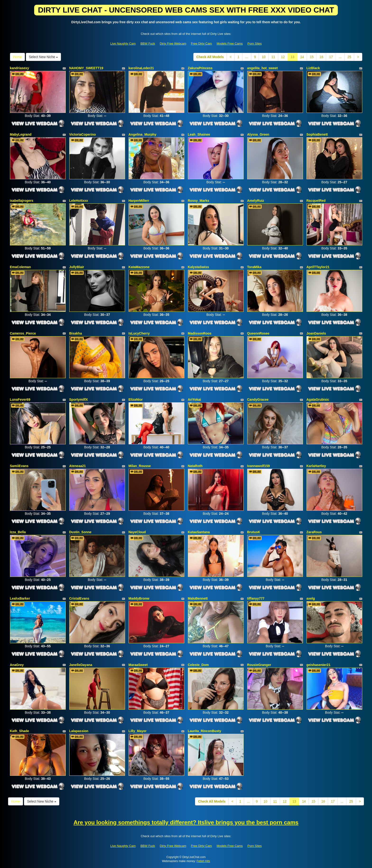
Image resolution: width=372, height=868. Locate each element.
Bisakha (76, 333)
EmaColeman (21, 267)
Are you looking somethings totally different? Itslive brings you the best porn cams (186, 822)
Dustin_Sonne (80, 532)
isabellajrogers (22, 201)
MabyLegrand (21, 134)
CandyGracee (258, 400)
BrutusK (254, 532)
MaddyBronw (139, 598)
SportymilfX (79, 400)
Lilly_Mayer (138, 731)
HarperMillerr (139, 201)
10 (264, 57)
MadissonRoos (200, 333)
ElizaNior (136, 400)
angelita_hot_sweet (263, 68)
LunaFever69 (20, 400)
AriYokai (195, 400)
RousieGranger (259, 665)
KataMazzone (139, 267)
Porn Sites (255, 44)
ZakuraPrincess (200, 68)
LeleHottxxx (79, 201)
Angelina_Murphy (142, 134)
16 (321, 57)
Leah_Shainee (199, 134)
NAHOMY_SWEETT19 (86, 68)
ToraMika (254, 267)
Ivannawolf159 (259, 466)
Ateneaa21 (78, 466)
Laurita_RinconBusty (205, 731)
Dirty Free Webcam (173, 44)
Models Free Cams (230, 44)
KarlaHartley (316, 466)
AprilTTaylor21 (318, 267)
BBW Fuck (148, 44)
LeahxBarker (20, 598)
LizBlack (313, 68)
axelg (311, 598)
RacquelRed (316, 201)
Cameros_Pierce (23, 333)
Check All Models (210, 57)
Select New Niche (43, 57)
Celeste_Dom (198, 665)
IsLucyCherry (139, 333)
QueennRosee (258, 333)
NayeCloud (137, 532)
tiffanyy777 (256, 598)
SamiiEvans (19, 466)
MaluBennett (198, 598)
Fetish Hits (203, 861)
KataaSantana (199, 532)
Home (17, 57)
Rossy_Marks (199, 201)
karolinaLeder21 (141, 68)
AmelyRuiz (256, 201)
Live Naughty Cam (123, 44)
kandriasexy (20, 68)
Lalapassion (79, 731)
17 (331, 57)
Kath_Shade (20, 731)
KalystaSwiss (199, 267)
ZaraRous (314, 532)
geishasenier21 (319, 665)
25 (349, 57)
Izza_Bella (18, 532)
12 (283, 57)
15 (312, 57)
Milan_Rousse (140, 466)
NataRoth (195, 466)
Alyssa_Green (258, 134)
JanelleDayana (81, 665)
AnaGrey (17, 665)
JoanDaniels (316, 333)
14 (302, 57)
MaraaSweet (138, 665)
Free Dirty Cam (201, 44)
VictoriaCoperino (83, 134)
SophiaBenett (317, 134)
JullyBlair (77, 267)
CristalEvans (79, 598)
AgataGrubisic (318, 400)
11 (273, 57)
